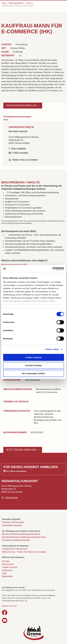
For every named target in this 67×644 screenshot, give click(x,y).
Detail (29, 3)
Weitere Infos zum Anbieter (25, 160)
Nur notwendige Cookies (34, 373)
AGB (4, 573)
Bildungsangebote (16, 3)
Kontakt (6, 561)
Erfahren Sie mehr (9, 606)
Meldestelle (7, 576)
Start (4, 3)
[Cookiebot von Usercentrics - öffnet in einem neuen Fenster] (52, 269)
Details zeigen (52, 349)
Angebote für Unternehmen (15, 549)
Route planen (12, 498)
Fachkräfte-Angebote (12, 525)
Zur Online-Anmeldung (16, 471)
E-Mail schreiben (20, 153)
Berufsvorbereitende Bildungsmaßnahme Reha (24, 537)
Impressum (7, 570)
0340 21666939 (18, 149)
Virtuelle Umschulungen (13, 522)
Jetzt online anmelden (22, 450)
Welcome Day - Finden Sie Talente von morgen (24, 552)
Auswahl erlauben (33, 365)
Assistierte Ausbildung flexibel (16, 540)
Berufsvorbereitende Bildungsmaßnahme (21, 534)
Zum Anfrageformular (22, 105)
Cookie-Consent (10, 567)
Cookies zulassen (34, 357)
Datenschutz (8, 564)
